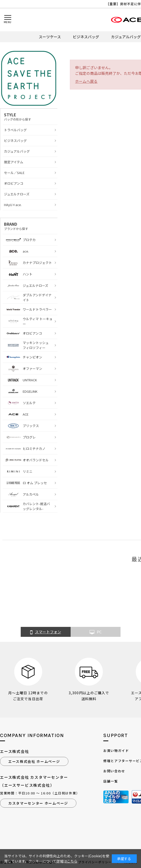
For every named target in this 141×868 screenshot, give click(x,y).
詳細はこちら (67, 861)
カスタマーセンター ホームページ (38, 803)
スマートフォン (46, 632)
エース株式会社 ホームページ (34, 761)
